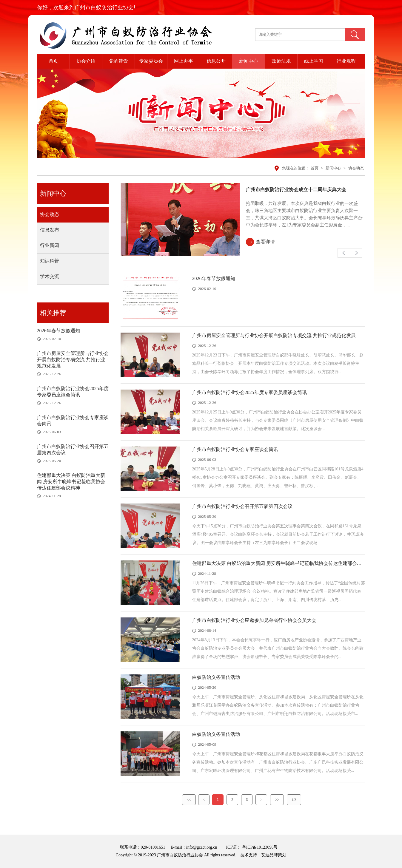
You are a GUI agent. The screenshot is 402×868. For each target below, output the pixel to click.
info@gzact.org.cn (202, 847)
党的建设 (118, 61)
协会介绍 (86, 61)
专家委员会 (151, 61)
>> (277, 800)
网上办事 (184, 61)
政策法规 (281, 61)
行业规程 (346, 61)
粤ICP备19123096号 (259, 847)
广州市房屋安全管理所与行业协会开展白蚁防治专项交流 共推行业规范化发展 (73, 360)
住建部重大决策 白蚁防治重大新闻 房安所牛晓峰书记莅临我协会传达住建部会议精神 (71, 482)
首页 (53, 61)
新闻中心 (249, 61)
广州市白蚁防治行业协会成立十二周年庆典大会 (296, 190)
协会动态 (356, 168)
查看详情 (265, 242)
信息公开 (216, 61)
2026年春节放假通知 (58, 331)
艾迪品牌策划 (274, 855)
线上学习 (314, 61)
